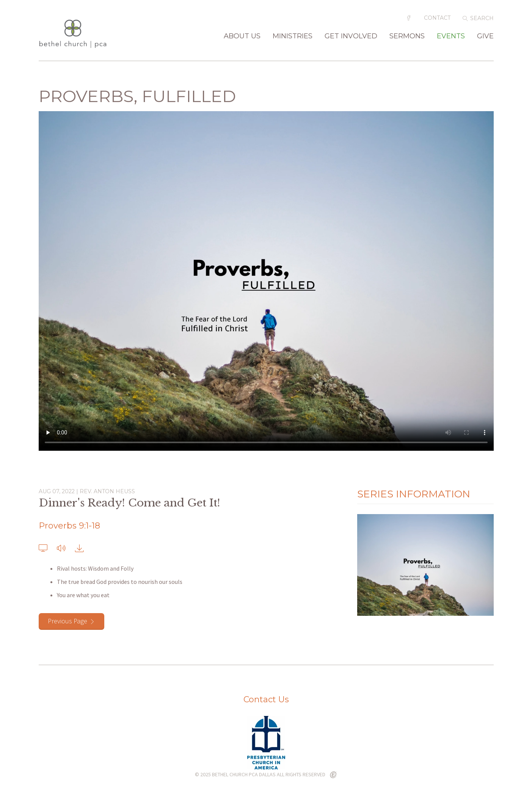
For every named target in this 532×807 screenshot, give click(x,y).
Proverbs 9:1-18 (69, 526)
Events (451, 36)
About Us (242, 36)
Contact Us (266, 700)
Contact (437, 18)
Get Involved (351, 36)
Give (485, 36)
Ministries (293, 36)
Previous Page (67, 621)
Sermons (407, 36)
